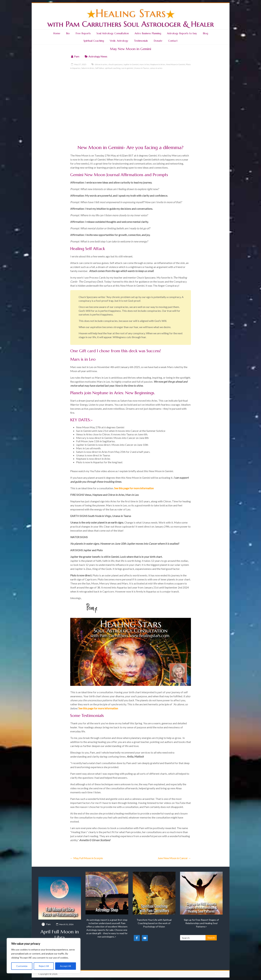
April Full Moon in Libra (60, 935)
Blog (205, 33)
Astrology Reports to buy (182, 33)
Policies (219, 974)
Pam (77, 56)
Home (57, 33)
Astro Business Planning (148, 33)
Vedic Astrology (119, 41)
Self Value (100, 68)
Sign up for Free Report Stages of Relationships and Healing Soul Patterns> (201, 923)
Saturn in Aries (88, 68)
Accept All (65, 966)
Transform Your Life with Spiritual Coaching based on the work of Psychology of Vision (154, 923)
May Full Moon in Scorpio (87, 858)
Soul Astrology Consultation (113, 33)
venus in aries (156, 68)
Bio (68, 33)
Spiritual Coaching (94, 41)
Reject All (44, 966)
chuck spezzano (115, 64)
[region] (44, 956)
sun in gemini (127, 68)
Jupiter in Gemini (131, 64)
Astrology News (98, 56)
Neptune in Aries (158, 64)
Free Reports (83, 33)
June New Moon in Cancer (174, 858)
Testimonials (141, 41)
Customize (22, 966)
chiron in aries (101, 64)
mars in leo (144, 64)
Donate (158, 41)
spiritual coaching (113, 68)
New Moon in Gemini (176, 64)
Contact (173, 41)
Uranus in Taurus (142, 68)
